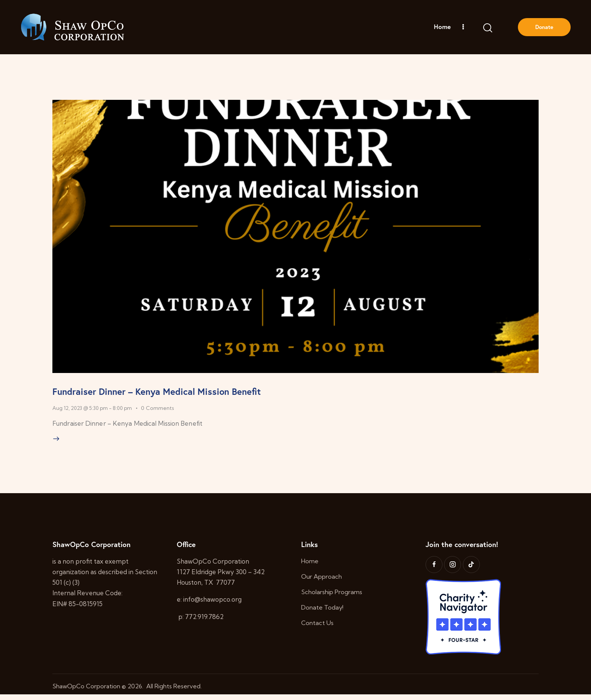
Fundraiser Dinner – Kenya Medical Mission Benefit (205, 391)
